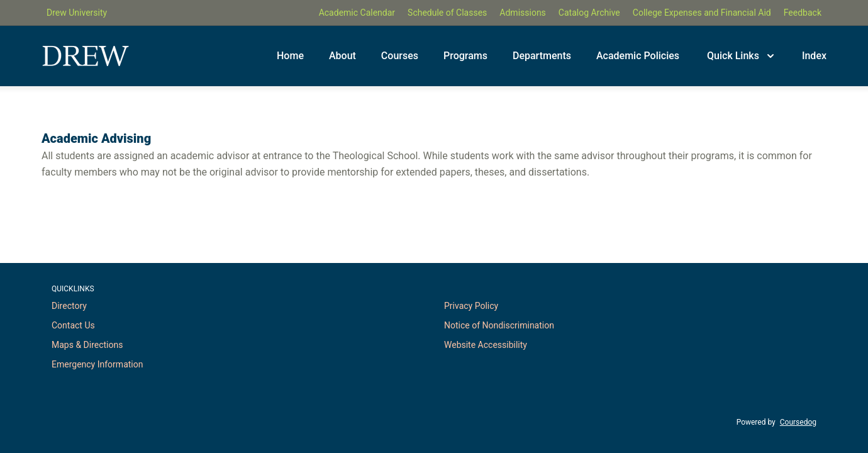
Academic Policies (638, 56)
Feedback (803, 13)
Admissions (523, 13)
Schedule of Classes (447, 13)
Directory (69, 306)
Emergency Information (97, 364)
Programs (465, 56)
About (342, 56)
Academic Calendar (357, 13)
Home (290, 56)
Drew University (77, 13)
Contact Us (73, 325)
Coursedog (798, 422)
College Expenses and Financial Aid (702, 13)
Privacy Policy (471, 306)
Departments (542, 56)
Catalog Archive (589, 13)
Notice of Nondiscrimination (499, 325)
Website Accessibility (486, 345)
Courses (400, 56)
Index (814, 56)
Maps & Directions (87, 345)
